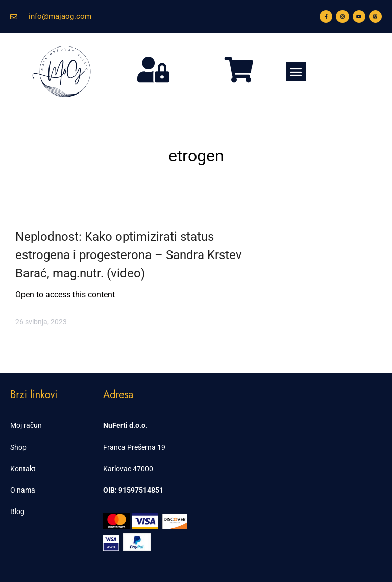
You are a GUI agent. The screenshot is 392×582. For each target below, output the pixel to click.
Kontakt (23, 469)
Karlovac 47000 (128, 469)
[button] (296, 72)
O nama (23, 490)
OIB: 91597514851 (133, 490)
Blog (17, 511)
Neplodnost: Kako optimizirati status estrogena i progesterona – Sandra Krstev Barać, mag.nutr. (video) (129, 255)
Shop (18, 447)
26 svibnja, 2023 (41, 322)
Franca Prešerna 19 (134, 447)
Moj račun (26, 425)
